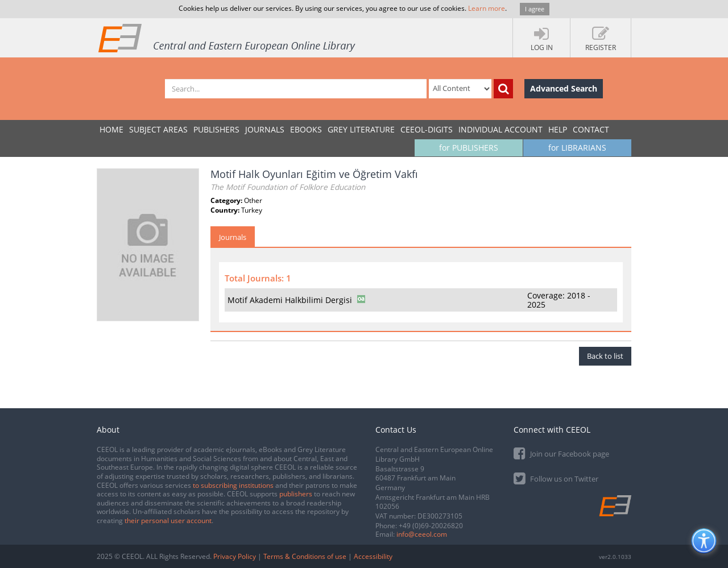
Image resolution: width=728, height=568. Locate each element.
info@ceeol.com (422, 534)
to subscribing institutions (233, 485)
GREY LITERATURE (361, 129)
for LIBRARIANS (577, 148)
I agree (535, 9)
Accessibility (373, 556)
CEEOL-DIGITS (427, 129)
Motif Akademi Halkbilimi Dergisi (290, 300)
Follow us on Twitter (556, 478)
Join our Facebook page (561, 453)
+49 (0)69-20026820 (431, 526)
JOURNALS (265, 129)
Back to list (605, 356)
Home (111, 129)
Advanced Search (564, 88)
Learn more (487, 8)
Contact (591, 129)
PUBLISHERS (216, 129)
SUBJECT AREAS (158, 129)
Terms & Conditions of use (305, 556)
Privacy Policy (235, 556)
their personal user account (168, 521)
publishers (296, 494)
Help (558, 129)
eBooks (306, 129)
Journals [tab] (233, 237)
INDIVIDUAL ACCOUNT (500, 129)
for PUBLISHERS (469, 148)
